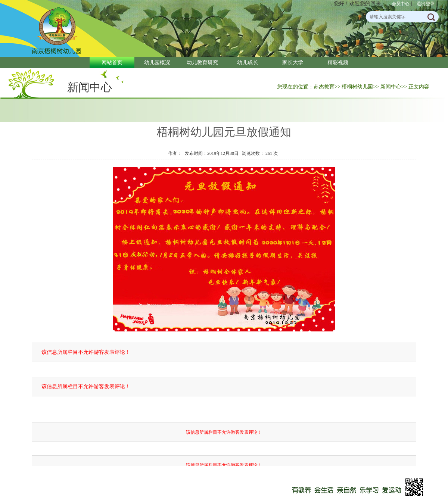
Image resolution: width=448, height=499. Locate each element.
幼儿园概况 (157, 63)
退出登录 (426, 4)
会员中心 (401, 4)
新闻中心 (90, 87)
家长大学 (293, 63)
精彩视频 (338, 63)
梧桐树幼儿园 (357, 87)
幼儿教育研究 (202, 63)
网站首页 (112, 63)
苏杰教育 (324, 87)
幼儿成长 (248, 63)
